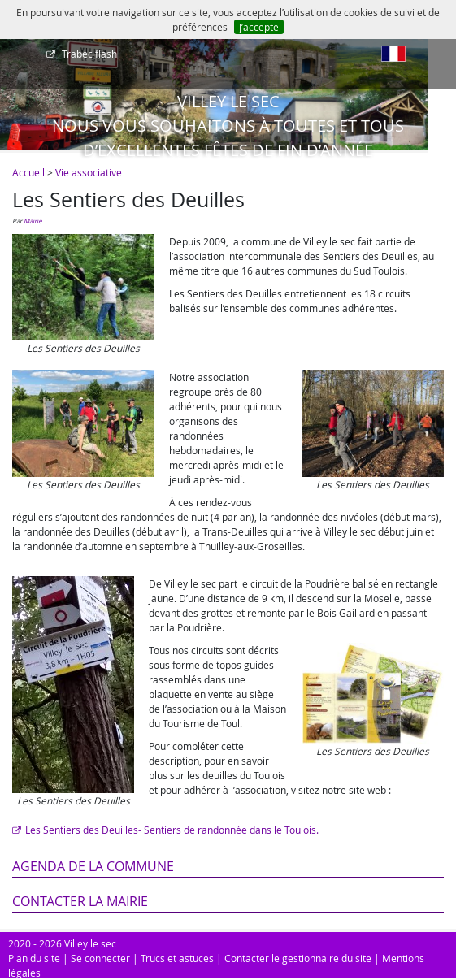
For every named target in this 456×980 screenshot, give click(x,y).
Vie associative (89, 172)
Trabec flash (88, 54)
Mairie (33, 221)
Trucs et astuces (177, 958)
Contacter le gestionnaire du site (298, 958)
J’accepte (259, 27)
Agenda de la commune (93, 866)
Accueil (28, 172)
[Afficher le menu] (16, 59)
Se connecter (100, 958)
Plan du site (34, 958)
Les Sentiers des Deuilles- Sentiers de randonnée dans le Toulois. (172, 830)
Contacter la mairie (80, 901)
